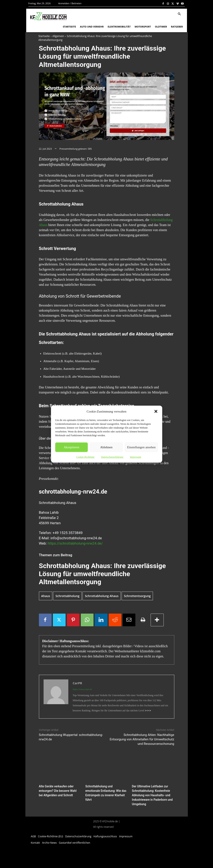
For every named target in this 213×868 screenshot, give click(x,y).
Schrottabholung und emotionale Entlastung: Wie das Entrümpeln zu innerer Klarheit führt (106, 790)
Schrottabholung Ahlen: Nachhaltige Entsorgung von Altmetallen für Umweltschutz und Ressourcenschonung (142, 739)
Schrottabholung (67, 596)
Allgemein (58, 36)
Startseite (44, 36)
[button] (156, 411)
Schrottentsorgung (137, 596)
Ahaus (46, 596)
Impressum (135, 457)
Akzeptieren (71, 447)
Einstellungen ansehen (141, 447)
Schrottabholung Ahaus (102, 596)
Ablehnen (106, 447)
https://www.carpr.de (82, 689)
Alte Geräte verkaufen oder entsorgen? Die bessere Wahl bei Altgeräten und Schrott (59, 790)
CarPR (78, 683)
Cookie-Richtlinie (85, 457)
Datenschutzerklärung (112, 457)
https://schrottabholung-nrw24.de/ (75, 543)
